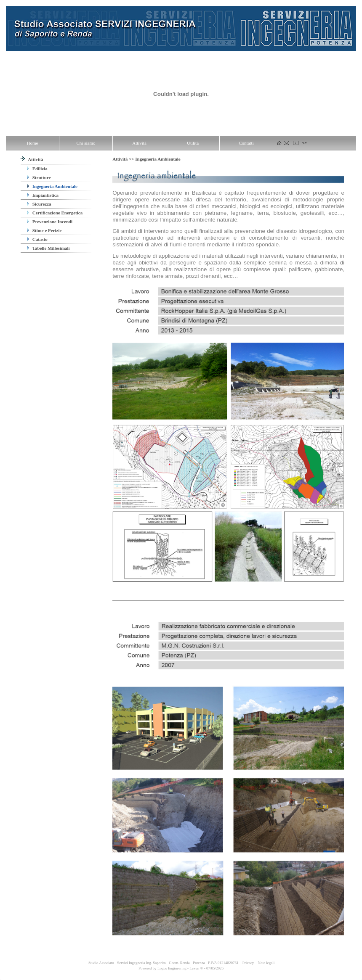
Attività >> (124, 159)
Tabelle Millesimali (48, 248)
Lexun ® (196, 968)
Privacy (248, 963)
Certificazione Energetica (55, 213)
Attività (32, 159)
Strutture (39, 177)
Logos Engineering (172, 968)
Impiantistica (43, 195)
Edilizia (37, 169)
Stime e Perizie (44, 230)
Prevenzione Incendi (50, 222)
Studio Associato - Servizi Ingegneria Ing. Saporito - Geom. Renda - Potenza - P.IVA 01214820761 (163, 963)
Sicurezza (39, 204)
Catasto (37, 239)
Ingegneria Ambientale (52, 186)
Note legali (266, 963)
